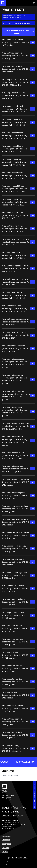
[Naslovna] (3, 3)
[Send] (33, 776)
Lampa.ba (16, 861)
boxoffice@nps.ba (12, 816)
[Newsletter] (16, 776)
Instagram (6, 844)
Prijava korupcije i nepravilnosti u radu (35, 795)
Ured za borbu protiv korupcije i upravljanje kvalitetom (15, 17)
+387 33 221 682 (11, 812)
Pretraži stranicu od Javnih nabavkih (17, 23)
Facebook (6, 840)
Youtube (5, 848)
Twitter (5, 852)
